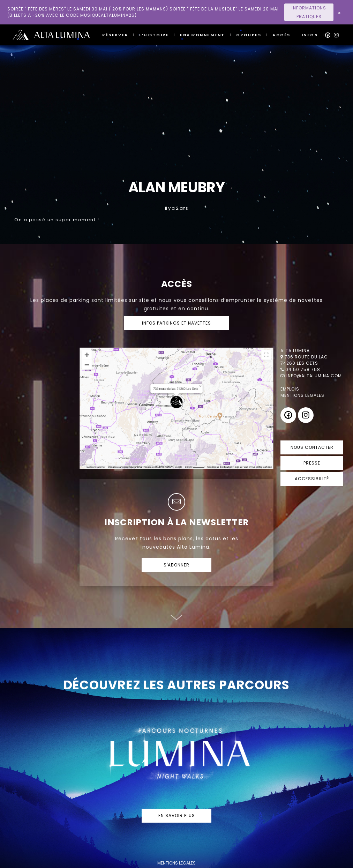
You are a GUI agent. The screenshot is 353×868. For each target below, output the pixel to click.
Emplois (290, 389)
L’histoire (154, 35)
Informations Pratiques (309, 12)
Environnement (202, 35)
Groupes (249, 35)
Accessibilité (312, 479)
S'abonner (176, 565)
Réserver (115, 35)
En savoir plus (177, 815)
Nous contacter (312, 447)
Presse (312, 463)
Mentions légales (302, 395)
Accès (281, 35)
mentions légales (176, 863)
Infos (310, 35)
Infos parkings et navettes (176, 323)
